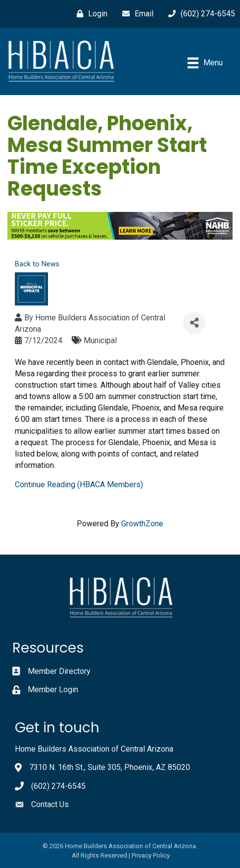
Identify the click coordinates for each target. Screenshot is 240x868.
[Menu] (205, 63)
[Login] (90, 14)
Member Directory (59, 671)
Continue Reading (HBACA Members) (79, 485)
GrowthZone (142, 524)
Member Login (53, 689)
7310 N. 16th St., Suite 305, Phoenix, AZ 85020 (110, 767)
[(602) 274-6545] (199, 14)
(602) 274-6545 (58, 786)
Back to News (37, 264)
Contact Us (50, 804)
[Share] (194, 323)
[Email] (135, 14)
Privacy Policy (151, 855)
